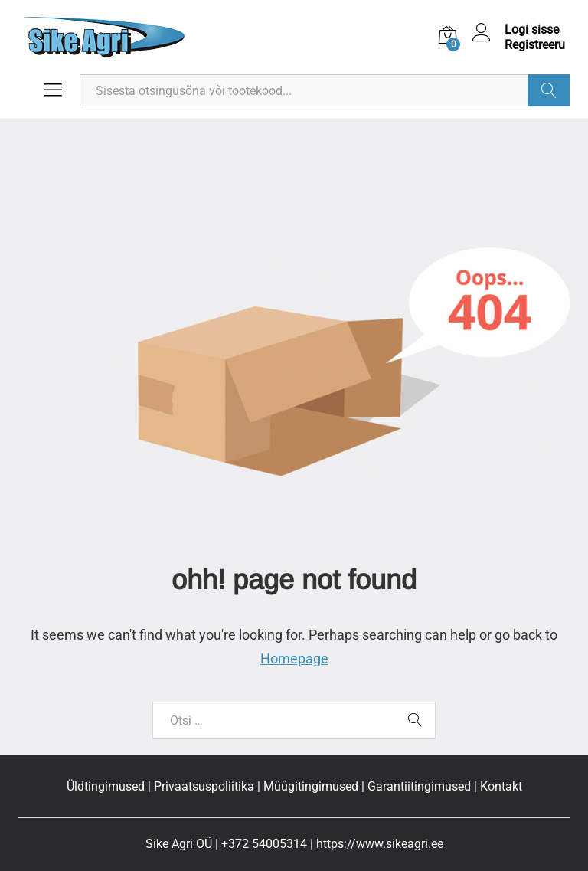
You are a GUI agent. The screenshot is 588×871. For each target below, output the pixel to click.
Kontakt (501, 786)
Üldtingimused (106, 786)
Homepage (294, 658)
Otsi (549, 90)
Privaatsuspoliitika (204, 786)
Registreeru (535, 45)
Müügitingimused (311, 786)
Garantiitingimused (419, 786)
